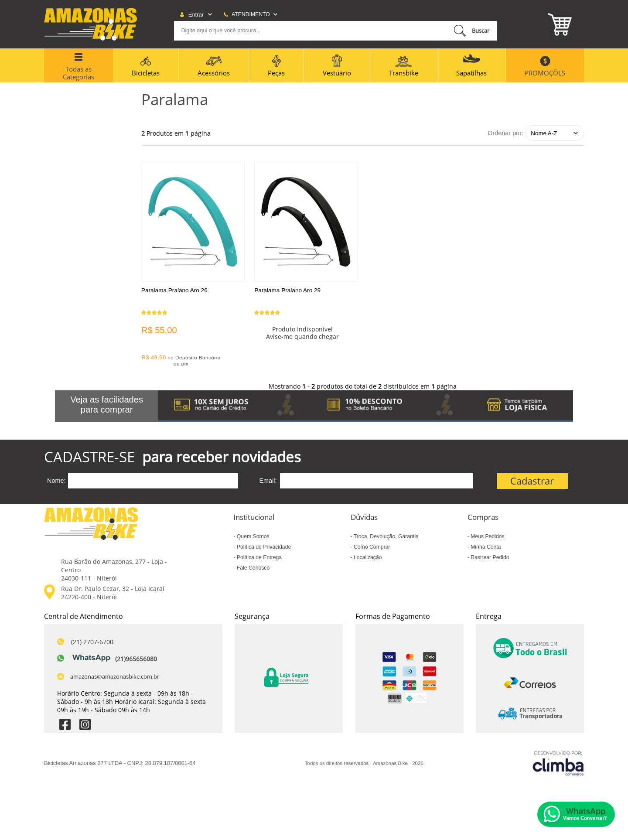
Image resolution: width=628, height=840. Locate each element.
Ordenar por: (505, 133)
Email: (268, 483)
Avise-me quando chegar (305, 342)
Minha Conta (485, 550)
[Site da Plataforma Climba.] (558, 766)
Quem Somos (252, 539)
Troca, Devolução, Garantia (386, 539)
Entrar (196, 15)
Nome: (56, 483)
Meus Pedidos (487, 539)
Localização (367, 560)
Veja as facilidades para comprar (107, 407)
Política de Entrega (258, 560)
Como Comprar (371, 550)
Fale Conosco (252, 570)
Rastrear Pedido (489, 560)
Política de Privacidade (263, 550)
